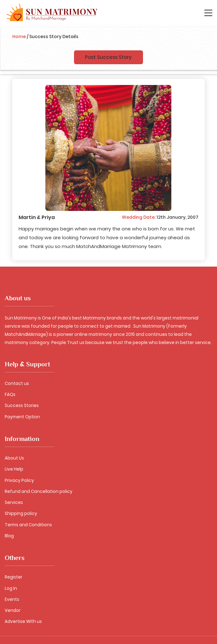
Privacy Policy (19, 480)
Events (12, 599)
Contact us (17, 384)
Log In (11, 588)
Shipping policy (21, 514)
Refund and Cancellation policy (39, 491)
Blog (9, 536)
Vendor (13, 610)
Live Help (14, 469)
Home (19, 37)
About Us (14, 458)
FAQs (10, 395)
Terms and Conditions (28, 525)
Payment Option (22, 417)
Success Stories (22, 406)
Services (14, 503)
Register (14, 577)
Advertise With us (23, 621)
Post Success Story (108, 57)
